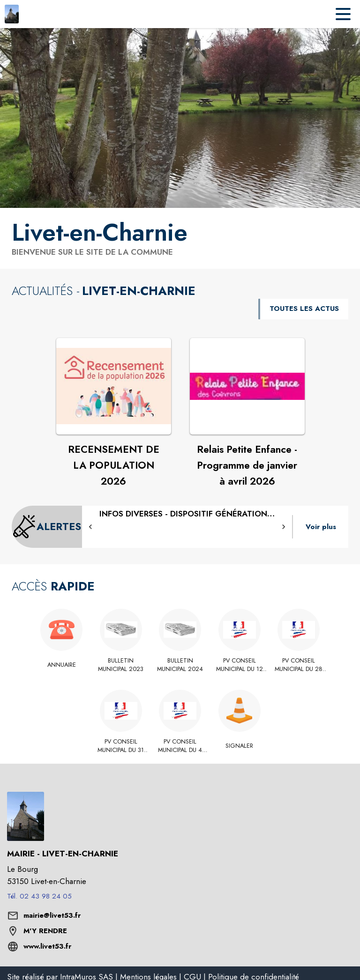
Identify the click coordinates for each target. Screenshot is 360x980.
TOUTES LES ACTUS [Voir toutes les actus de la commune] (304, 309)
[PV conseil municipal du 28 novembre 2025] (299, 665)
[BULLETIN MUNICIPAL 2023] (121, 665)
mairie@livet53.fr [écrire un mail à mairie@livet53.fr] (52, 915)
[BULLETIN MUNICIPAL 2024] (180, 665)
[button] (90, 527)
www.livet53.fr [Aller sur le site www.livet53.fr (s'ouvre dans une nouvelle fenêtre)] (47, 946)
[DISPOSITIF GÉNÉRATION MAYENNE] (187, 514)
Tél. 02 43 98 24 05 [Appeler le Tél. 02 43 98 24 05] (39, 896)
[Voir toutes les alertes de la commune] (47, 527)
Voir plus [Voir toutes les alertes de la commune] (321, 527)
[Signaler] (239, 746)
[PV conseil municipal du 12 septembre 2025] (239, 665)
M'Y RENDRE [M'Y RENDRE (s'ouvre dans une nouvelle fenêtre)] (45, 931)
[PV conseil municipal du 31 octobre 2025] (121, 746)
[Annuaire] (62, 665)
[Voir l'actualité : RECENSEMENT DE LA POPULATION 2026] (114, 386)
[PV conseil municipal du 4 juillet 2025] (180, 746)
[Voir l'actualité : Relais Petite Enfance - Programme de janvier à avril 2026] (247, 386)
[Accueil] (12, 14)
